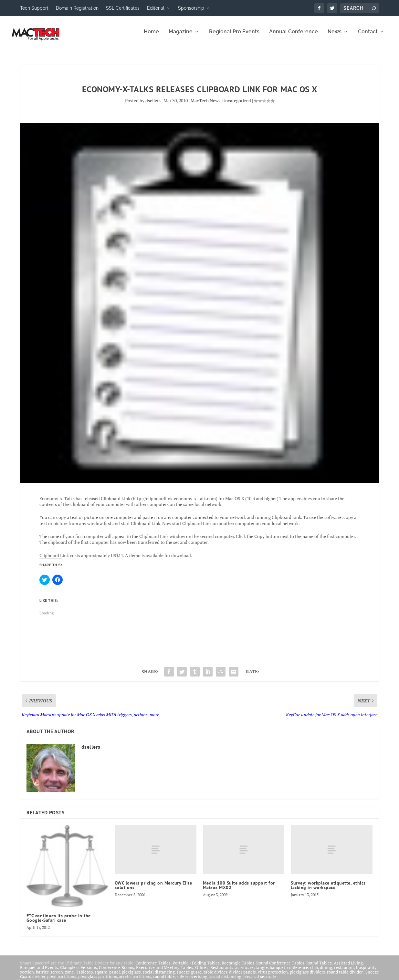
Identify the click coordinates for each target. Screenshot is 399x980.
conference (298, 972)
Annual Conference (294, 36)
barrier (42, 976)
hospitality (366, 972)
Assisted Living (348, 967)
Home (151, 36)
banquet (278, 972)
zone (69, 976)
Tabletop (84, 976)
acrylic (241, 972)
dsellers (153, 105)
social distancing (159, 976)
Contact (368, 36)
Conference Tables (153, 967)
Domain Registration (77, 8)
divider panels (242, 976)
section (27, 976)
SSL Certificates (123, 8)
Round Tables (319, 967)
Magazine (181, 36)
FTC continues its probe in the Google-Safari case (59, 922)
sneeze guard (189, 976)
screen (57, 976)
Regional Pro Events (234, 36)
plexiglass (131, 976)
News (335, 36)
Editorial (156, 8)
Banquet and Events (39, 972)
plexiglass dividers (307, 976)
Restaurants (222, 972)
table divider (215, 976)
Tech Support (34, 8)
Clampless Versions (79, 972)
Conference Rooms (116, 972)
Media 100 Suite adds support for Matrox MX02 (239, 890)
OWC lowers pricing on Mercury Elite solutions (153, 890)
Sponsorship (191, 8)
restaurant (344, 972)
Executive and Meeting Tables (165, 972)
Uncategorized (237, 105)
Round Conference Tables (280, 967)
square (101, 976)
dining (326, 972)
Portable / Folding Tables (196, 967)
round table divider (345, 976)
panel (115, 976)
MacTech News (205, 105)
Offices (202, 972)
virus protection (273, 976)
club (314, 972)
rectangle (259, 972)
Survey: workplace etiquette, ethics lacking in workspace (328, 890)
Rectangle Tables (238, 967)
